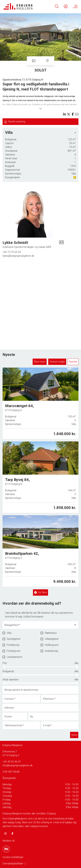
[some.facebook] (12, 834)
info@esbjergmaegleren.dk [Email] (18, 765)
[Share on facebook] (73, 114)
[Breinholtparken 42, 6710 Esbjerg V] (40, 550)
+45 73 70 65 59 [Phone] (12, 252)
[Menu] (75, 6)
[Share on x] (69, 114)
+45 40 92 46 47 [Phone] (12, 762)
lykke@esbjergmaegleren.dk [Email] (18, 256)
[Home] (22, 6)
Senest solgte (57, 362)
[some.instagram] (5, 834)
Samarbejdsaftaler (14, 863)
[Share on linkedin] (64, 114)
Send (74, 735)
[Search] (57, 6)
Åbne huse (40, 362)
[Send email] (77, 114)
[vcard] (61, 245)
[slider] (4, 667)
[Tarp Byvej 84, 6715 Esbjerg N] (40, 477)
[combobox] (38, 626)
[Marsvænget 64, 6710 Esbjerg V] (40, 403)
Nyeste (73, 362)
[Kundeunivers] (66, 6)
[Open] (75, 625)
